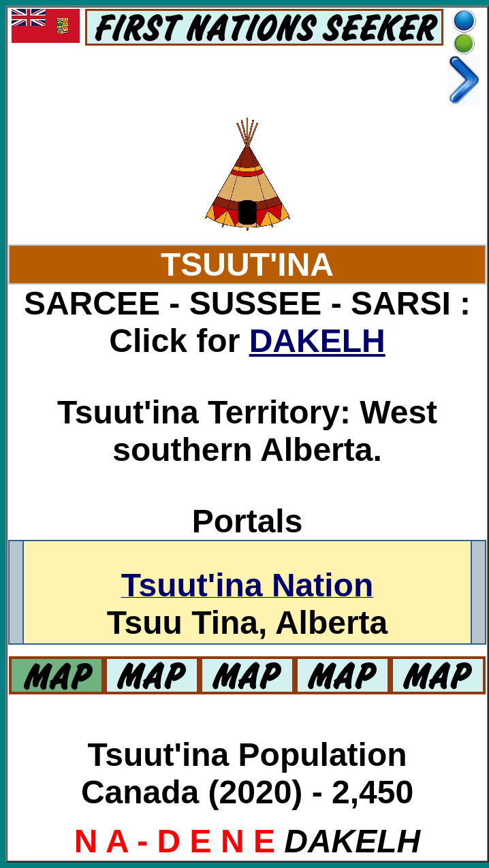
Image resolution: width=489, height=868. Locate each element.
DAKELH (317, 341)
